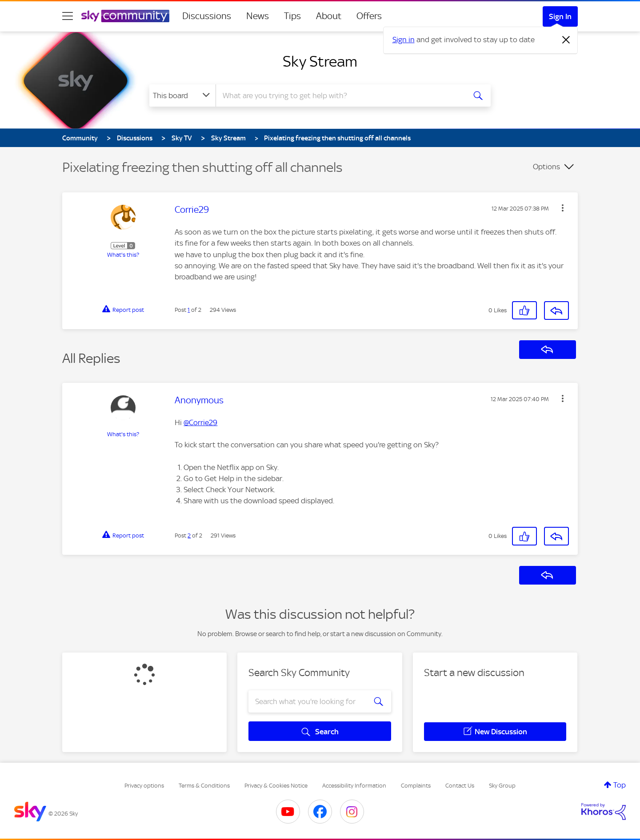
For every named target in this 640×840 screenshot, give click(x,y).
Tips (292, 16)
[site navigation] (68, 16)
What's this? (123, 255)
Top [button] (620, 785)
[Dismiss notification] (566, 40)
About (329, 16)
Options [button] (546, 167)
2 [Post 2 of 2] (189, 535)
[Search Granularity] (182, 96)
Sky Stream (320, 61)
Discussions (207, 16)
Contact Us (460, 786)
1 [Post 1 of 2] (189, 310)
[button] (563, 208)
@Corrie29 (200, 422)
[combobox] (340, 96)
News (258, 16)
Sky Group (502, 786)
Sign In (560, 16)
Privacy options (144, 786)
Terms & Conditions (204, 786)
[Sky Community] (125, 16)
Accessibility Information (354, 786)
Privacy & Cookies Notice (276, 786)
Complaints (416, 786)
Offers (369, 16)
